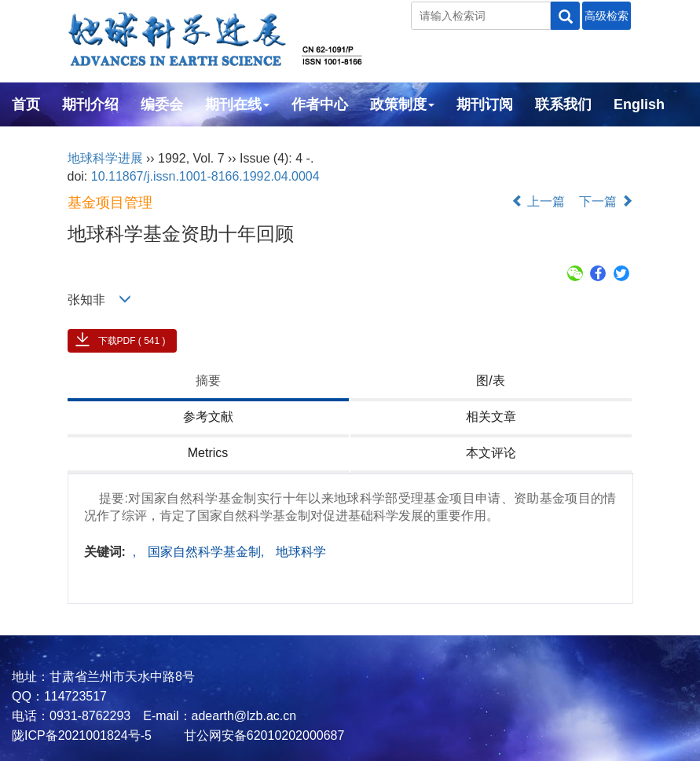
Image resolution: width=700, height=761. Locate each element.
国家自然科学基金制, (208, 552)
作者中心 (320, 104)
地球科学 (301, 552)
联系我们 (563, 104)
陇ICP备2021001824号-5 (82, 735)
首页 (26, 104)
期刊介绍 (90, 104)
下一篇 (606, 201)
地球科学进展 (105, 158)
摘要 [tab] (208, 380)
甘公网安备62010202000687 (262, 735)
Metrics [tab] (208, 453)
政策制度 (402, 104)
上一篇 (538, 201)
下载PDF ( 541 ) (132, 341)
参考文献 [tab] (208, 417)
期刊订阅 (485, 104)
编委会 (162, 104)
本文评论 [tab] (491, 453)
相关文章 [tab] (491, 417)
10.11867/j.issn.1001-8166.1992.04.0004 (205, 176)
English (639, 104)
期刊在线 (237, 104)
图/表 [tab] (490, 380)
